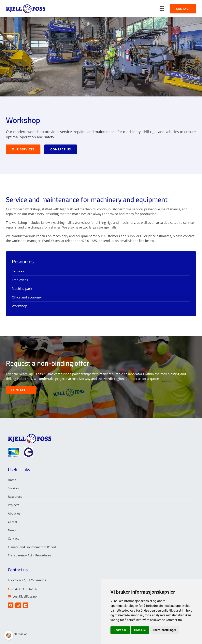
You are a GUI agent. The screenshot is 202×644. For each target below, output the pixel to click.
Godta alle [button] (120, 630)
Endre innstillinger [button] (164, 630)
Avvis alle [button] (140, 630)
